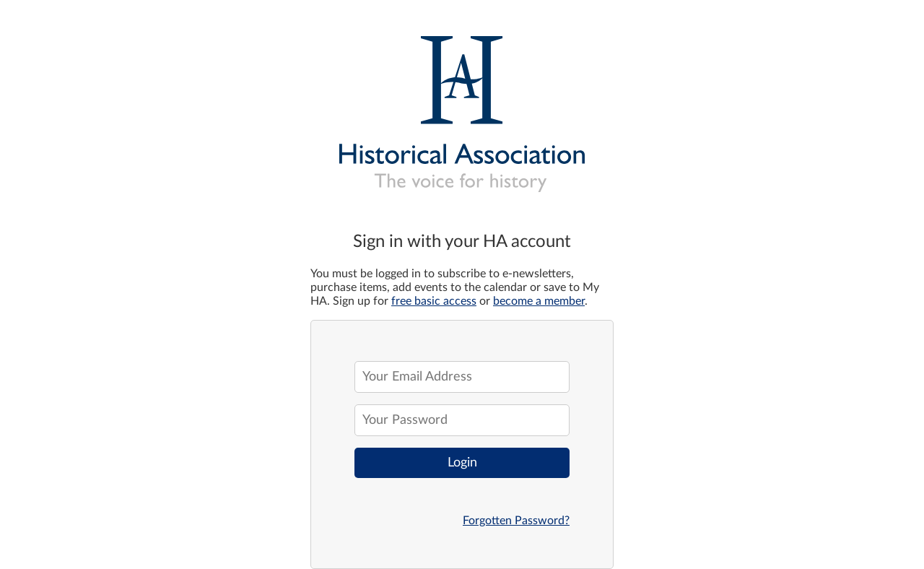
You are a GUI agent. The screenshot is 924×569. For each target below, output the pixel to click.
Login (462, 463)
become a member (539, 301)
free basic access (434, 301)
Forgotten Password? (516, 521)
